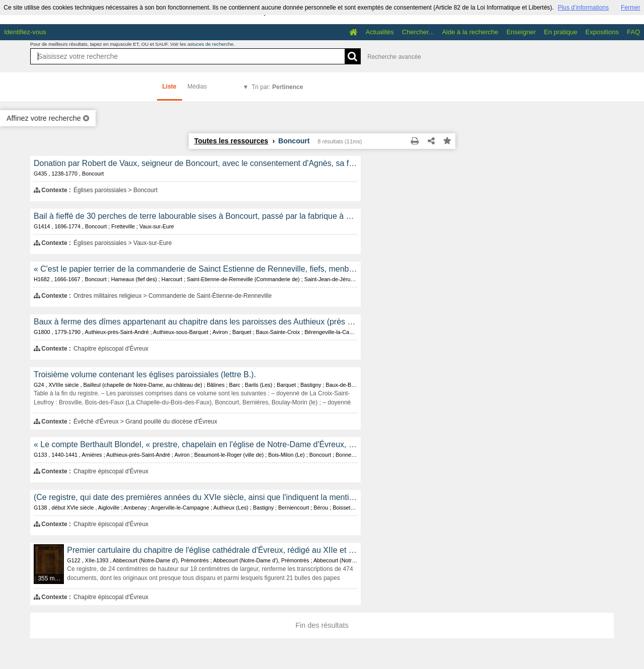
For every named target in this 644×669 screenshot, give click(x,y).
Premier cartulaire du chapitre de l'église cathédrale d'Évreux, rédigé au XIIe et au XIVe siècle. (212, 550)
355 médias (51, 578)
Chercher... (418, 32)
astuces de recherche (210, 44)
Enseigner (521, 32)
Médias (197, 87)
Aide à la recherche (470, 32)
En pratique (561, 32)
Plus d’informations (583, 8)
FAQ (633, 32)
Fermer (631, 8)
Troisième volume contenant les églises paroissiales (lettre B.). (145, 374)
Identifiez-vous (25, 32)
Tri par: (277, 87)
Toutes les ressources (231, 141)
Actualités (379, 32)
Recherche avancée (394, 57)
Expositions (602, 32)
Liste (170, 87)
